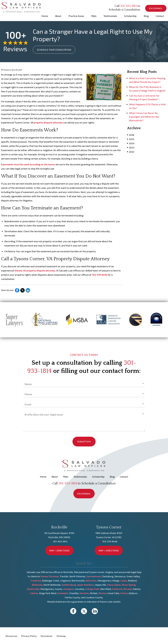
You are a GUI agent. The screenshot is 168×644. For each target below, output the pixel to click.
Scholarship (130, 16)
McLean (128, 589)
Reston (103, 593)
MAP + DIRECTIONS (59, 550)
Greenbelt (63, 593)
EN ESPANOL (156, 8)
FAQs (94, 16)
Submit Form (84, 442)
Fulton (124, 593)
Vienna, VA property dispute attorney (35, 271)
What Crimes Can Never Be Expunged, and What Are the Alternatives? (144, 117)
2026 (131, 135)
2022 (131, 152)
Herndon (84, 593)
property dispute (43, 122)
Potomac (54, 576)
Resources (11, 636)
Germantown (94, 576)
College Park (92, 589)
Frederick (36, 581)
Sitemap (61, 636)
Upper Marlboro (86, 585)
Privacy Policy (29, 636)
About (58, 16)
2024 (131, 143)
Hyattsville (33, 589)
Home (45, 16)
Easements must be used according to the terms (28, 164)
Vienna (44, 576)
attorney (58, 122)
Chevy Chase (114, 585)
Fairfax (34, 593)
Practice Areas (76, 16)
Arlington (69, 589)
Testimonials (110, 16)
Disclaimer (47, 636)
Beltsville (91, 581)
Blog (146, 16)
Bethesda (37, 585)
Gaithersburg (69, 585)
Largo (124, 581)
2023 (131, 147)
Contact (160, 16)
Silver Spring (129, 585)
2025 (131, 139)
